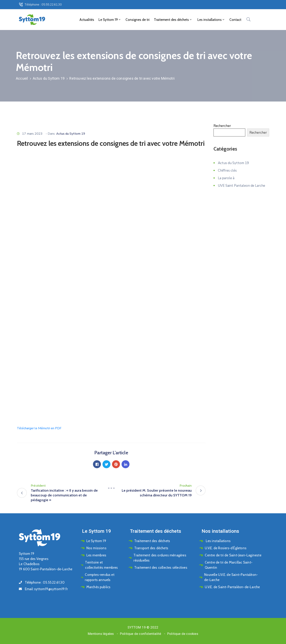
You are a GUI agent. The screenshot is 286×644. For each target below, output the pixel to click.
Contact (235, 20)
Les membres (96, 555)
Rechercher (222, 126)
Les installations (211, 20)
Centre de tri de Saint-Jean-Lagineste (233, 555)
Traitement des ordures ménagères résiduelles (160, 558)
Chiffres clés (227, 171)
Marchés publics (99, 587)
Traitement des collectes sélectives (161, 568)
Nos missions (96, 548)
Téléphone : (45, 582)
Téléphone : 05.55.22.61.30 (43, 5)
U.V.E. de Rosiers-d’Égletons (226, 548)
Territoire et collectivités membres (101, 565)
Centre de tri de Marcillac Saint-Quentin (229, 565)
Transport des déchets (151, 548)
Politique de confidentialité (141, 634)
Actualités (87, 20)
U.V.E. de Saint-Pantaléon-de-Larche (232, 587)
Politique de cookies (183, 634)
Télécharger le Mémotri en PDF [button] (39, 428)
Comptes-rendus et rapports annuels (100, 577)
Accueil (22, 78)
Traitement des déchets (173, 20)
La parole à (226, 178)
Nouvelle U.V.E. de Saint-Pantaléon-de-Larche (231, 577)
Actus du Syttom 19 (49, 78)
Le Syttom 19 (110, 20)
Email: (46, 589)
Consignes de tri (138, 20)
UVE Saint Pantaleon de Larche (242, 186)
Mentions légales (101, 634)
